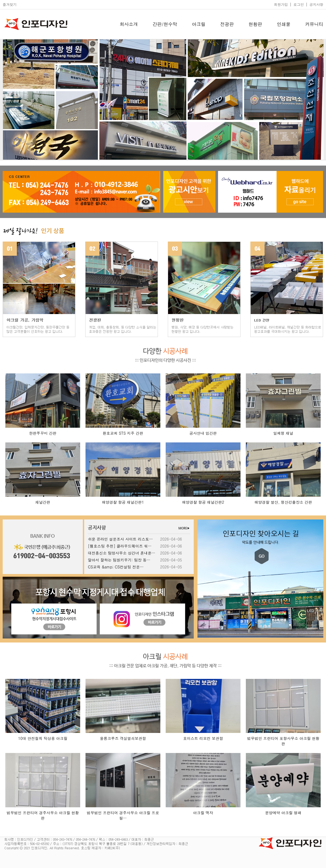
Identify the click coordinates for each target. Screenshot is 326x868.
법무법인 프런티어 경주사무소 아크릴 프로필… (123, 815)
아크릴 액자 (203, 813)
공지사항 (316, 5)
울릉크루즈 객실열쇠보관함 (123, 738)
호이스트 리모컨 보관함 (203, 738)
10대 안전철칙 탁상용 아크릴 (43, 738)
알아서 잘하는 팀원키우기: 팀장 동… (119, 560)
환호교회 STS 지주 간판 (123, 433)
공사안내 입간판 (203, 433)
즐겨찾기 (10, 5)
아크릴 (199, 24)
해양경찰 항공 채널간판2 (203, 502)
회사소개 (129, 24)
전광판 (227, 24)
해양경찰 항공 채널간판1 (123, 502)
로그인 (299, 5)
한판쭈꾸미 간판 (43, 433)
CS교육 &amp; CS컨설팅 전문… (116, 567)
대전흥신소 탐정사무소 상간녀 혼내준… (122, 553)
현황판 (255, 24)
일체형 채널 (283, 433)
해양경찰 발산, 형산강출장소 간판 (283, 502)
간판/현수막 (165, 24)
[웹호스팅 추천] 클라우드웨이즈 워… (120, 546)
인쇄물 (284, 24)
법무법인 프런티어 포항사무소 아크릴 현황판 (283, 741)
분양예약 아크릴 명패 (283, 813)
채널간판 (43, 502)
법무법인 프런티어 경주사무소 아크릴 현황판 (43, 815)
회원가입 (281, 5)
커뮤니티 (314, 24)
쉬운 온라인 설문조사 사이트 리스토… (120, 539)
